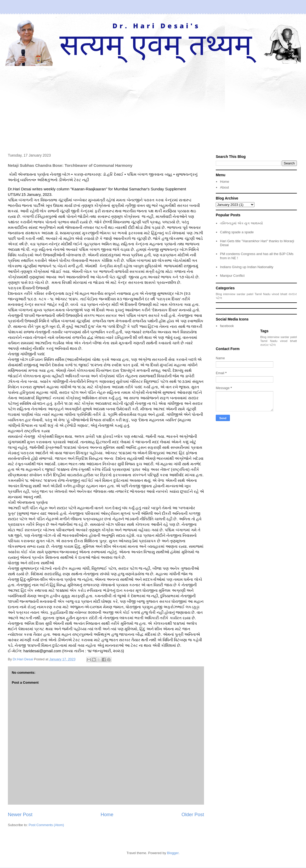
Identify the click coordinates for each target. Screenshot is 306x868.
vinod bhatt (279, 294)
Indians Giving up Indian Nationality (247, 267)
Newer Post (20, 815)
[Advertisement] (153, 105)
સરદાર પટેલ (268, 345)
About (224, 187)
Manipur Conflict (232, 276)
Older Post (193, 815)
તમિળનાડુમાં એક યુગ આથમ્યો (241, 223)
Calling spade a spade (237, 232)
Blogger (173, 853)
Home (107, 815)
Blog (219, 294)
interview (229, 294)
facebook (227, 326)
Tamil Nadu (262, 294)
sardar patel (245, 294)
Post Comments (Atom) (46, 825)
